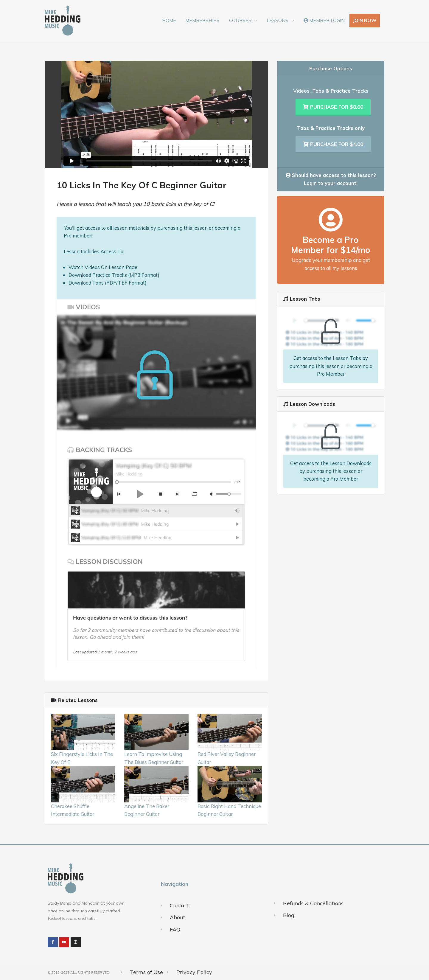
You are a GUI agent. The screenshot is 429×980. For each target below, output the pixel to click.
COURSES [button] (240, 20)
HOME (169, 20)
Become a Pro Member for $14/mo (331, 245)
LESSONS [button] (278, 20)
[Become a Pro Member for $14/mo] (331, 220)
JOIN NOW (365, 20)
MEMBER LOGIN (324, 20)
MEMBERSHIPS (202, 20)
